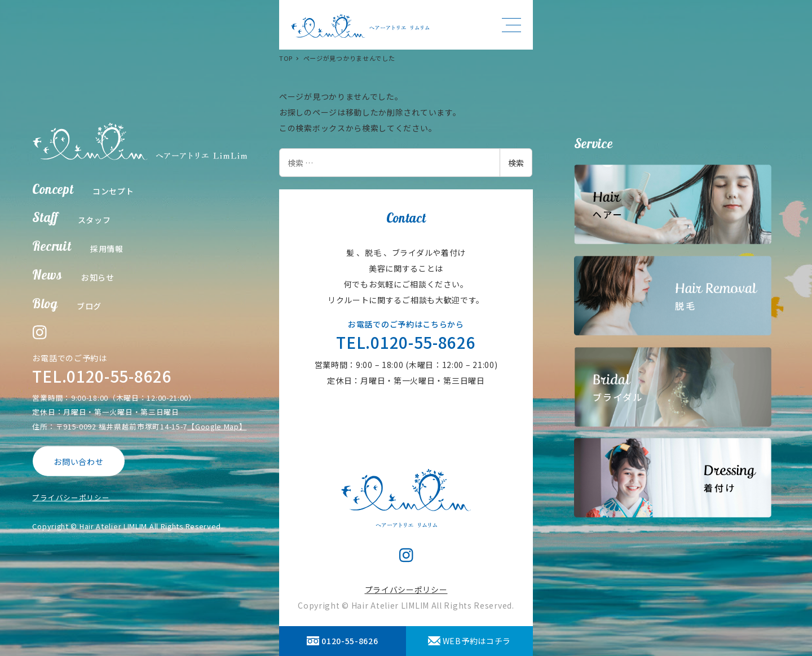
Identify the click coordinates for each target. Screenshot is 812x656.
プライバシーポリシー (71, 497)
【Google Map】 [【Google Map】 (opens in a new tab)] (217, 426)
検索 (516, 163)
